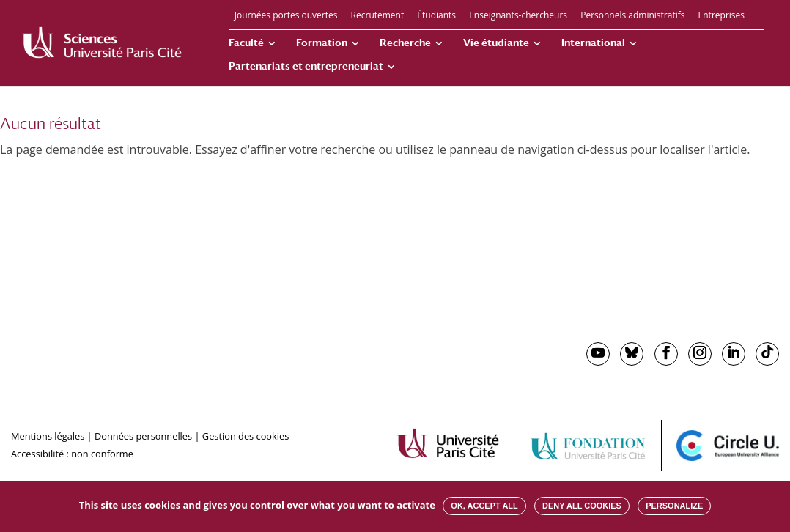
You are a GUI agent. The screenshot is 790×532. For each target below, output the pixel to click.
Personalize (674, 506)
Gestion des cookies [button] (246, 436)
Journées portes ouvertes (286, 16)
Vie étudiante (496, 43)
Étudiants (436, 16)
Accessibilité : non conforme (72, 454)
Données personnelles (143, 436)
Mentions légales (48, 436)
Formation (322, 43)
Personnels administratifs (632, 16)
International (593, 43)
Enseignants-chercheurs (518, 16)
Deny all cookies (582, 506)
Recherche (405, 43)
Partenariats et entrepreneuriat (306, 66)
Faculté (246, 43)
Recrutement (378, 16)
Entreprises (721, 16)
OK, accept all (484, 506)
